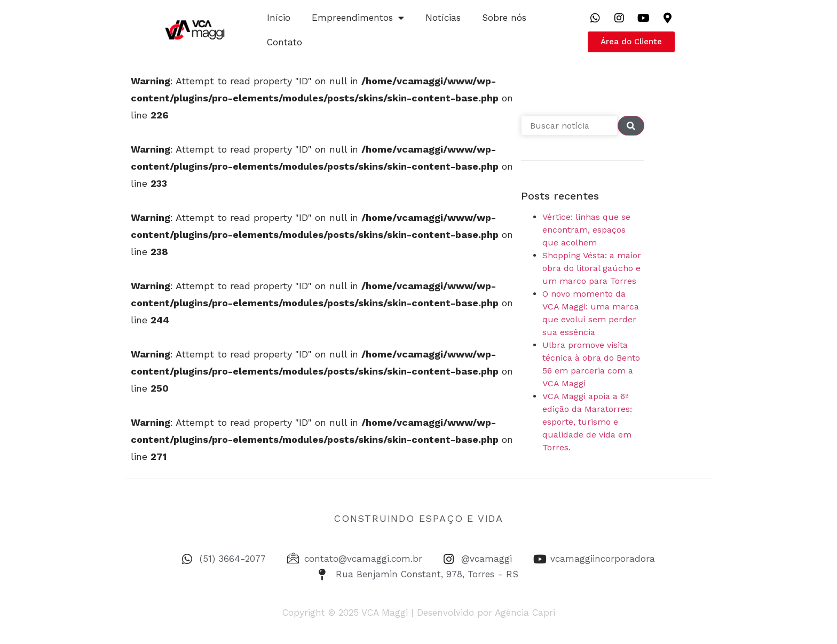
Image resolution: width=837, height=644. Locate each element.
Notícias (443, 18)
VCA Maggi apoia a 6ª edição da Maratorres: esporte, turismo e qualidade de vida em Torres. (587, 422)
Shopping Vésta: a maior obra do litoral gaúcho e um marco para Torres (592, 268)
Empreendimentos (358, 18)
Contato (285, 42)
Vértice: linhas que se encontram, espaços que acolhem (586, 230)
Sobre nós (504, 18)
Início (279, 18)
